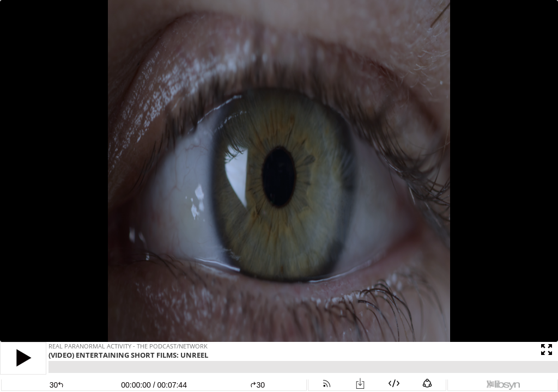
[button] (23, 358)
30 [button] (257, 385)
